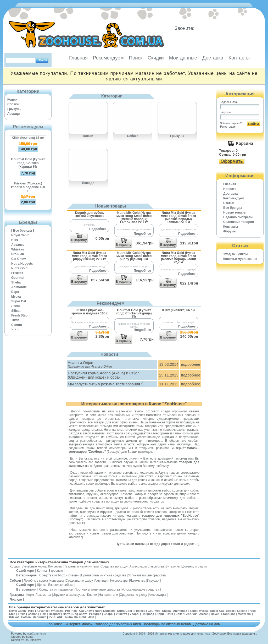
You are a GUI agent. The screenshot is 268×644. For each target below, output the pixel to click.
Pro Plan (18, 254)
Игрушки (153, 581)
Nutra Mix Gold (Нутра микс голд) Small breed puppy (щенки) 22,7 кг (90, 256)
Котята (42, 571)
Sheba (16, 282)
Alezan (204, 614)
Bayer (215, 614)
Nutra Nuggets (22, 264)
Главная (78, 58)
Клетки (92, 595)
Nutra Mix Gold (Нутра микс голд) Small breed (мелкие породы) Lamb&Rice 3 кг (179, 217)
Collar (180, 614)
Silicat (16, 311)
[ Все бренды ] (23, 231)
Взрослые (56, 571)
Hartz (66, 614)
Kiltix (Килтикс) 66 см (28, 138)
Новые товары (235, 212)
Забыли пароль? (231, 123)
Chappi (108, 614)
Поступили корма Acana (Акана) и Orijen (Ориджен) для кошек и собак (104, 375)
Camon (17, 325)
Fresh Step (19, 315)
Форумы (230, 231)
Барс (15, 292)
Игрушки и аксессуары (69, 595)
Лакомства (156, 566)
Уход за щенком (235, 254)
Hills (15, 240)
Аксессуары (138, 566)
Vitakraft (121, 614)
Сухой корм (25, 571)
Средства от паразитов (56, 590)
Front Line (228, 614)
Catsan (26, 617)
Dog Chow (80, 614)
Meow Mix (245, 614)
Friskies (17, 273)
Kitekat (14, 617)
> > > (15, 330)
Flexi (43, 614)
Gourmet (18, 278)
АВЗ (91, 617)
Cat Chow (18, 259)
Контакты (239, 58)
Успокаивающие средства (147, 575)
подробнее (191, 364)
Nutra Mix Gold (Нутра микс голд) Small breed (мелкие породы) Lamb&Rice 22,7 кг (134, 217)
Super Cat (19, 301)
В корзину (79, 240)
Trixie (15, 320)
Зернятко (40, 617)
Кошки (12, 100)
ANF (60, 617)
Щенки (42, 585)
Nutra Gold (19, 268)
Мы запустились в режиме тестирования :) (106, 384)
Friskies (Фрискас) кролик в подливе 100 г (28, 187)
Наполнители (108, 595)
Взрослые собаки (61, 585)
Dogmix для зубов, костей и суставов (90, 214)
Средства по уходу (114, 566)
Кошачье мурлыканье (240, 259)
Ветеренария (26, 590)
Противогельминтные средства (104, 575)
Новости (230, 189)
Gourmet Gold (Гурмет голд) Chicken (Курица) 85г (28, 163)
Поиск (136, 58)
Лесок (16, 306)
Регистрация (228, 127)
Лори (160, 614)
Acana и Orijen (80, 363)
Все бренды (233, 208)
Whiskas (18, 249)
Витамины (173, 566)
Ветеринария (26, 575)
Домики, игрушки (194, 566)
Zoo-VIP (191, 614)
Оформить (232, 161)
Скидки (156, 58)
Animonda (19, 287)
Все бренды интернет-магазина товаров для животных (57, 607)
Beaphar (55, 614)
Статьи (229, 203)
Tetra (170, 614)
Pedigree (95, 614)
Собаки (13, 104)
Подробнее (98, 229)
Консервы (55, 566)
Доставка (213, 58)
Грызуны (14, 109)
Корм (30, 595)
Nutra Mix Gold (75, 617)
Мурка (16, 297)
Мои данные (183, 58)
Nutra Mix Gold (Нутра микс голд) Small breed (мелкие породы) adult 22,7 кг (179, 257)
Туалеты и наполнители (81, 566)
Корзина (245, 143)
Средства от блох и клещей (59, 575)
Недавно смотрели (238, 217)
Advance (18, 245)
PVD (52, 617)
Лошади (13, 114)
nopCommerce (36, 634)
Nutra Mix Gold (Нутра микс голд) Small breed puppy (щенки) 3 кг (134, 256)
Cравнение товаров (239, 222)
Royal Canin (20, 235)
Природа (148, 614)
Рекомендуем (108, 58)
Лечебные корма (34, 566)
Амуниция (102, 581)
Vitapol (135, 614)
